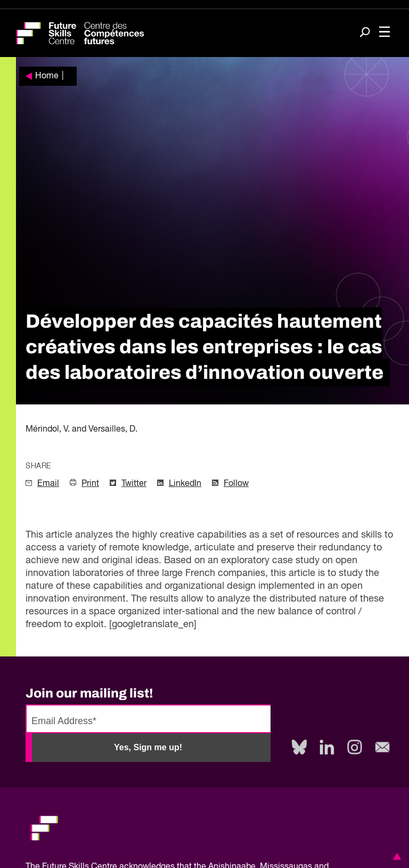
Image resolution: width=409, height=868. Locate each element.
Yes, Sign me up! (148, 747)
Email (48, 484)
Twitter (134, 484)
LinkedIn (185, 484)
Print (90, 484)
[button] (395, 856)
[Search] (365, 33)
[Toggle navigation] (385, 33)
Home (47, 76)
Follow (236, 484)
